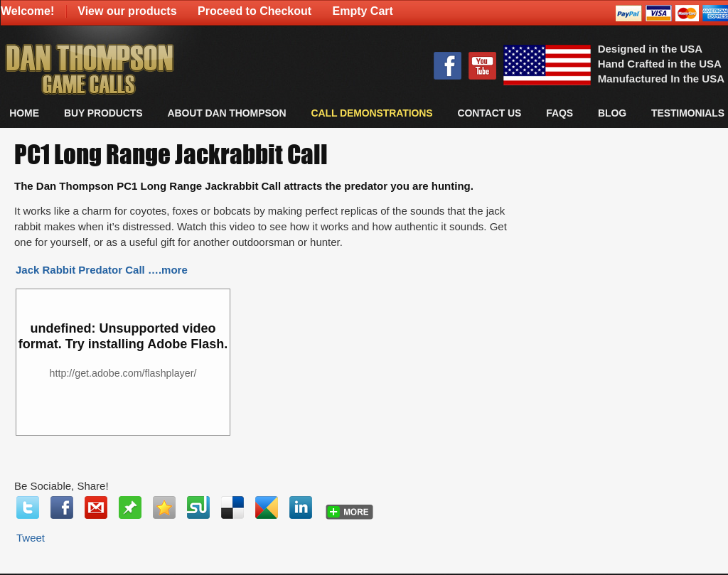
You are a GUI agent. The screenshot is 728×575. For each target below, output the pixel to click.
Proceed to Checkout (255, 11)
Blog (612, 113)
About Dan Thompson (226, 113)
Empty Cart (363, 11)
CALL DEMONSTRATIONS (371, 113)
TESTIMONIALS (688, 113)
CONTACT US (489, 113)
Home (24, 113)
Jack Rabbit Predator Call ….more (102, 270)
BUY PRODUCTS (103, 113)
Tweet (31, 538)
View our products (127, 11)
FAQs (560, 113)
